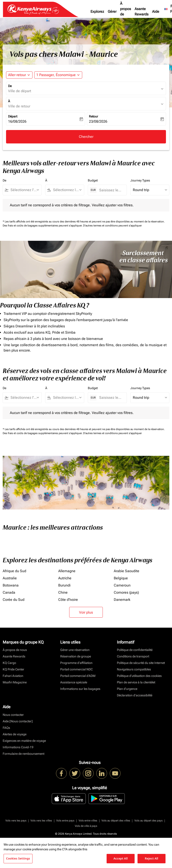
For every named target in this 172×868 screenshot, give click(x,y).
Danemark (122, 600)
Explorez (97, 12)
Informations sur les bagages (80, 689)
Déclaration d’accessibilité (135, 695)
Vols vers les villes (41, 821)
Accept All (121, 858)
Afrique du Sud (14, 571)
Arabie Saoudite (127, 571)
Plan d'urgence (127, 689)
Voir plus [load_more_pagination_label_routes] (86, 612)
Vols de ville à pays (86, 826)
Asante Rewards (142, 12)
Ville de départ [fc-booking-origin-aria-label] (20, 91)
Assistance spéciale (74, 682)
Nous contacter (13, 715)
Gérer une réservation (75, 650)
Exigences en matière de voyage (24, 741)
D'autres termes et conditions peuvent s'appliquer (112, 226)
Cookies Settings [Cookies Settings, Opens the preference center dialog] (18, 858)
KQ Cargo (9, 663)
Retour (94, 116)
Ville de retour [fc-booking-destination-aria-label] (19, 106)
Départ (13, 116)
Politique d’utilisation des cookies (139, 676)
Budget (93, 180)
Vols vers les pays (16, 821)
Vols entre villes (88, 821)
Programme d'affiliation (76, 663)
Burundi (64, 585)
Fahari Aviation (13, 676)
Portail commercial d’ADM (78, 676)
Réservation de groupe (76, 656)
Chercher (86, 137)
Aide (156, 12)
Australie (10, 578)
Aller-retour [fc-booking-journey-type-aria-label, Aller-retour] (17, 75)
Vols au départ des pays (148, 821)
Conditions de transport (133, 656)
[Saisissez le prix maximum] (111, 190)
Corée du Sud (14, 600)
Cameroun (122, 585)
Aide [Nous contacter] (18, 721)
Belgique (121, 578)
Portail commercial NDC (76, 669)
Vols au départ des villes (116, 821)
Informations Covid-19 (18, 747)
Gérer (112, 12)
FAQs (6, 728)
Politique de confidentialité (135, 650)
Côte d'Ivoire (68, 600)
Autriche (65, 578)
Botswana (11, 585)
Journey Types (140, 180)
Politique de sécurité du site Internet (141, 663)
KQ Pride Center (13, 669)
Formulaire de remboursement (24, 754)
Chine (63, 592)
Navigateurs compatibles (134, 669)
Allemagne (67, 571)
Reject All (152, 858)
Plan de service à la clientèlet (136, 682)
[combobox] (24, 190)
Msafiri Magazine (15, 682)
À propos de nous (126, 12)
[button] (58, 75)
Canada (9, 592)
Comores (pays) (126, 592)
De (10, 86)
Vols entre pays (65, 821)
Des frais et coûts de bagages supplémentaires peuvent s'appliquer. (43, 226)
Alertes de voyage (15, 734)
